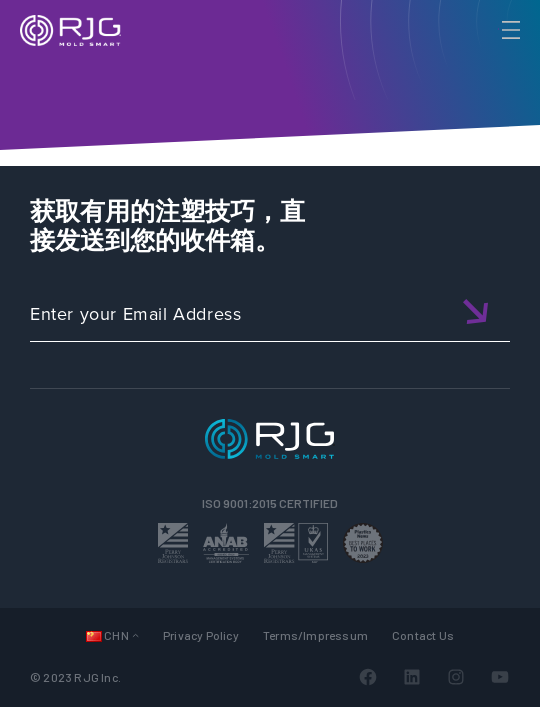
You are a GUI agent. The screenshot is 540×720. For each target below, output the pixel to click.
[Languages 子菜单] (135, 634)
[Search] (483, 63)
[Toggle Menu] (509, 30)
